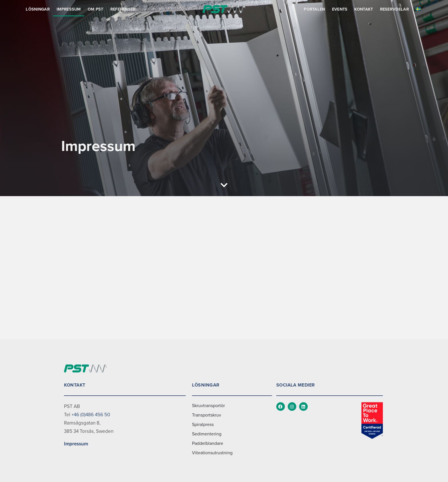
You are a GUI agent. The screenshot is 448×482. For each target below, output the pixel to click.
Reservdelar (394, 9)
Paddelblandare (208, 443)
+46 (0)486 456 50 (91, 415)
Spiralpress (203, 425)
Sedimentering (207, 434)
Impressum (69, 9)
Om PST (96, 9)
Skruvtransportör (208, 406)
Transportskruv (207, 415)
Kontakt (364, 9)
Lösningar (38, 9)
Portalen (314, 9)
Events (340, 9)
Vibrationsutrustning (212, 453)
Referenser (123, 9)
